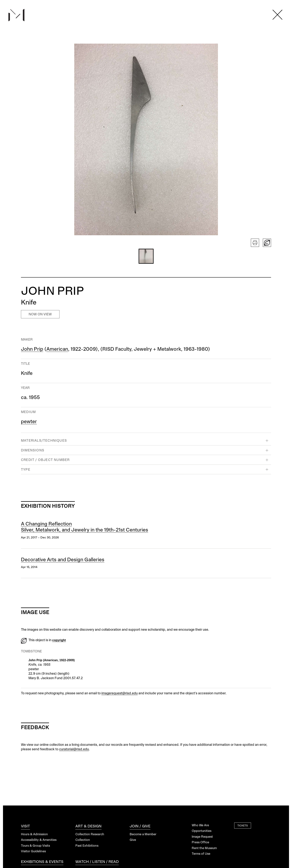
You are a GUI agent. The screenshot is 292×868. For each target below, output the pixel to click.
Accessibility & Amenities (39, 840)
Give (133, 840)
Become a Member (143, 834)
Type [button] (26, 470)
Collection (83, 840)
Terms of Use (201, 854)
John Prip (32, 349)
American (57, 349)
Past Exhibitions (87, 846)
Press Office (200, 842)
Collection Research (90, 834)
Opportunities (202, 831)
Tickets (243, 826)
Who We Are (200, 825)
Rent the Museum (204, 848)
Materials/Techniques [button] (44, 441)
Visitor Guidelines (33, 851)
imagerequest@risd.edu (120, 693)
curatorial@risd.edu (74, 749)
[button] (146, 256)
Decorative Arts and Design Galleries (63, 560)
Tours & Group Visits (35, 846)
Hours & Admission (34, 834)
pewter (29, 422)
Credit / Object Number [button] (45, 460)
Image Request (202, 837)
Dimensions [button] (33, 450)
